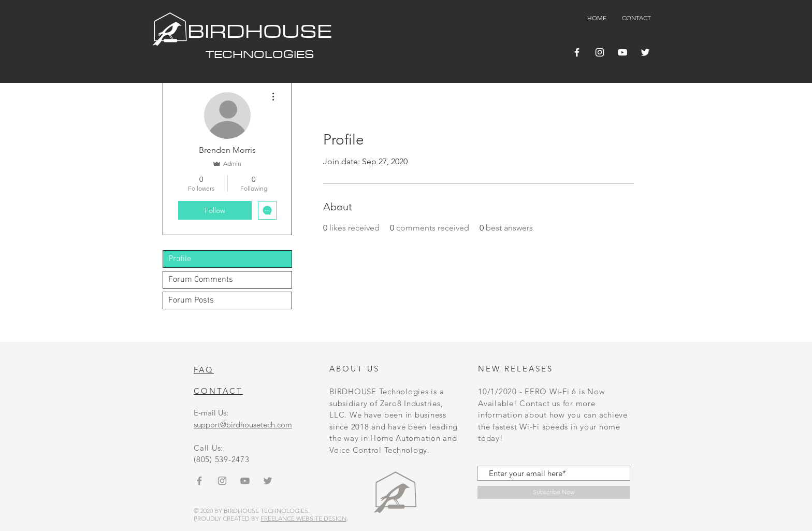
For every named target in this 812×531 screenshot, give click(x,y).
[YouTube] (622, 52)
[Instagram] (600, 52)
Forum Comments (201, 280)
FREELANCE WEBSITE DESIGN (303, 518)
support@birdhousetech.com (243, 425)
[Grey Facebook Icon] (199, 481)
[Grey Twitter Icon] (268, 481)
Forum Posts (191, 300)
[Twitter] (645, 52)
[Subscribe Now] (554, 492)
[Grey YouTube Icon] (245, 481)
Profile (180, 259)
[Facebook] (577, 52)
